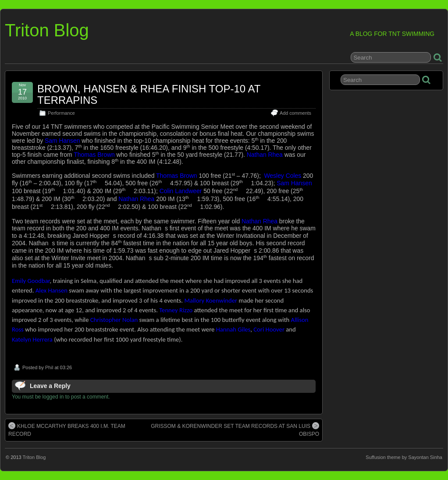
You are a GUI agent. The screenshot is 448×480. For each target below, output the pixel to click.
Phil (49, 367)
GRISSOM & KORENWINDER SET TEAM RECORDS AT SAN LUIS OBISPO (235, 430)
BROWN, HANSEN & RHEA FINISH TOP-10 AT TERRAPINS (149, 94)
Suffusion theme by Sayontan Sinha (404, 457)
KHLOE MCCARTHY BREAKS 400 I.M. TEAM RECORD (67, 430)
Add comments (295, 113)
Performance (61, 113)
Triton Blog (47, 30)
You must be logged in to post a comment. (61, 397)
